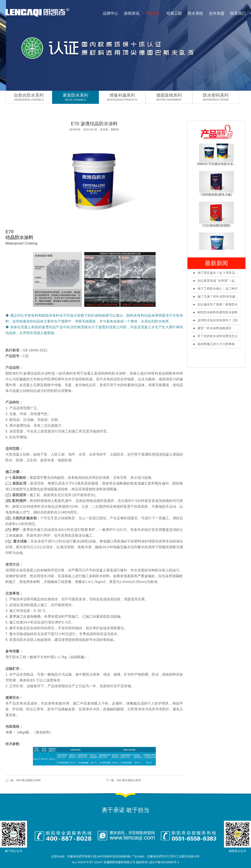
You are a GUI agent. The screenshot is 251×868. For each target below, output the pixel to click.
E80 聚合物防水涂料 (28, 780)
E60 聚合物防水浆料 (129, 780)
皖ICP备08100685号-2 (165, 862)
